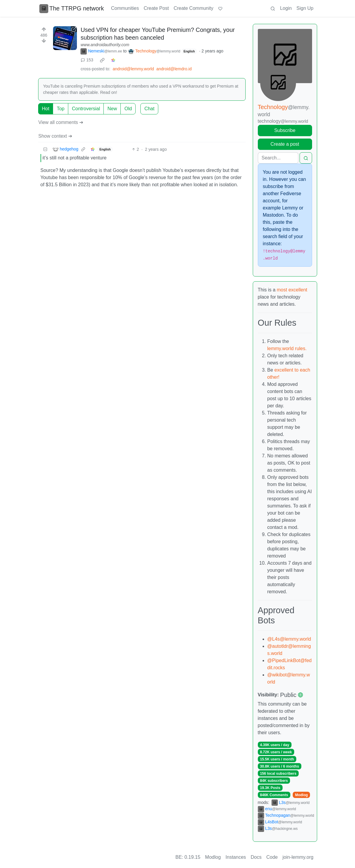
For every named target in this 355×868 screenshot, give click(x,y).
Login (286, 8)
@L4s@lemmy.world (289, 639)
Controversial (86, 109)
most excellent (292, 290)
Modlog (301, 795)
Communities (125, 8)
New (112, 109)
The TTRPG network (72, 8)
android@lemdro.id (174, 69)
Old (128, 109)
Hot (46, 109)
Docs (256, 857)
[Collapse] (45, 149)
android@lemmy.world (133, 69)
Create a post (285, 144)
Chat (149, 109)
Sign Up (305, 8)
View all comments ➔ (61, 122)
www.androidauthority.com (105, 45)
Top (61, 109)
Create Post (156, 8)
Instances (236, 857)
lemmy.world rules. (287, 348)
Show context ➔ (55, 136)
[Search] (278, 158)
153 (87, 60)
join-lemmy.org (298, 857)
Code (272, 857)
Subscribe (285, 130)
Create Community (193, 8)
